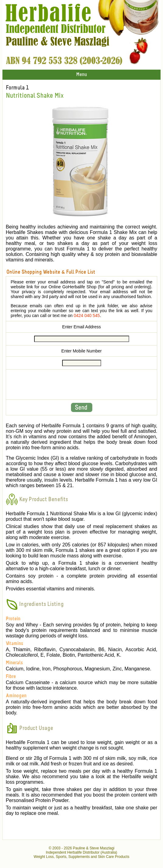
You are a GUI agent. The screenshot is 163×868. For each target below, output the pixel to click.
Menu (81, 75)
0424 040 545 (87, 315)
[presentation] (82, 385)
